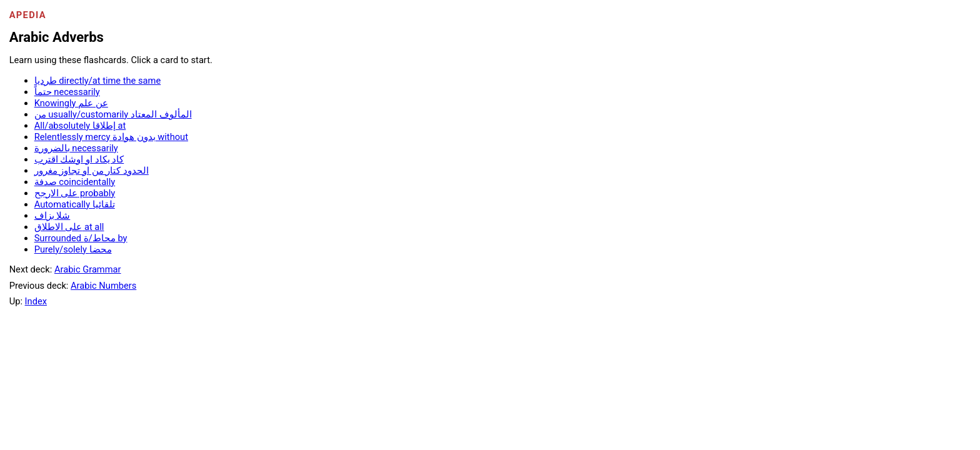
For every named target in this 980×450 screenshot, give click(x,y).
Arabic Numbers (103, 286)
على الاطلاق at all (69, 227)
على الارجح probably (75, 193)
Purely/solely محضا (73, 249)
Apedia (28, 15)
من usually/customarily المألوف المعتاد (113, 114)
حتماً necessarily (67, 92)
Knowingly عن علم (71, 103)
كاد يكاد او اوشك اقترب (79, 159)
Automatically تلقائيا (75, 204)
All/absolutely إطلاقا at (80, 126)
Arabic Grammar (88, 269)
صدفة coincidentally (75, 182)
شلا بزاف (52, 216)
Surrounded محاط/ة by (81, 238)
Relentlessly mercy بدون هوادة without (111, 137)
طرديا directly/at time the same (98, 81)
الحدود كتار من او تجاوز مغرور (92, 171)
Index (36, 301)
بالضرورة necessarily (76, 148)
